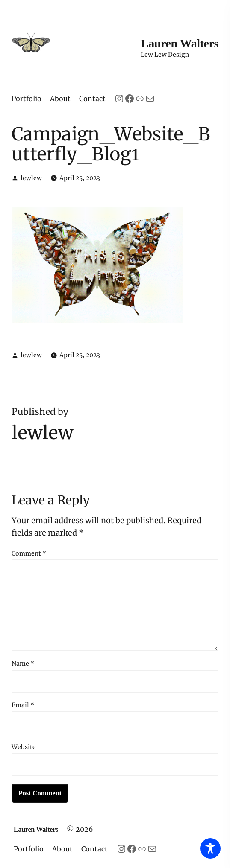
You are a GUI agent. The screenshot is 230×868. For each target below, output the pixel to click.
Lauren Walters (180, 43)
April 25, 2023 (80, 178)
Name (23, 664)
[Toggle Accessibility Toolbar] (210, 848)
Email (23, 705)
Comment (29, 553)
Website (24, 747)
